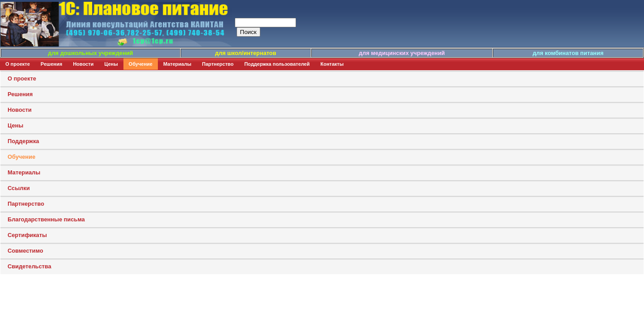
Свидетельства (30, 266)
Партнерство (218, 64)
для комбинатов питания (568, 53)
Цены (111, 64)
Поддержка (23, 141)
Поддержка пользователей (277, 64)
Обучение (141, 64)
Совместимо (25, 251)
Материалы (177, 64)
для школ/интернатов (246, 53)
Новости (83, 64)
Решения (51, 64)
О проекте (18, 64)
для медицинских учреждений (402, 53)
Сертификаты (27, 235)
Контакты (332, 64)
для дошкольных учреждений (90, 53)
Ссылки (19, 188)
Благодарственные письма (46, 219)
